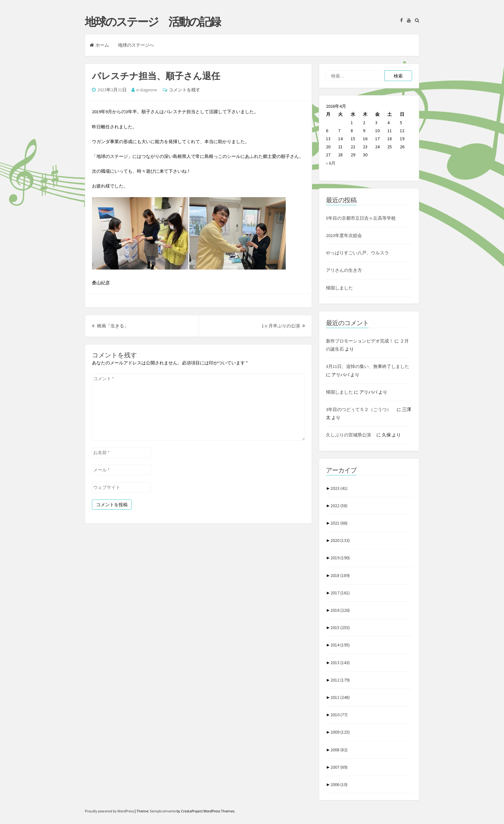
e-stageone (147, 90)
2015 (340, 627)
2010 (339, 715)
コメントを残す (184, 90)
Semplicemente (163, 811)
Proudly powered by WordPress (110, 811)
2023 (339, 488)
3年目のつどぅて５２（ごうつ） (361, 409)
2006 (339, 784)
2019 (340, 558)
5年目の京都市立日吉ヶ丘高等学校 (361, 218)
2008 (339, 750)
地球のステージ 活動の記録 (153, 22)
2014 (340, 645)
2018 (340, 575)
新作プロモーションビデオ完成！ (360, 341)
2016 (340, 610)
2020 (340, 540)
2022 (339, 506)
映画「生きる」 (110, 326)
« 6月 (331, 163)
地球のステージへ (136, 45)
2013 (340, 663)
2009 (340, 732)
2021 (339, 523)
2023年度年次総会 (344, 235)
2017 (340, 593)
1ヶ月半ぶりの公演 (283, 326)
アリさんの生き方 (344, 270)
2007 (339, 767)
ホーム (99, 45)
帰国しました (339, 288)
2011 (340, 697)
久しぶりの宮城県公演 (351, 435)
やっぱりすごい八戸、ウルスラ (357, 253)
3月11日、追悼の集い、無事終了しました (368, 366)
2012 (340, 680)
